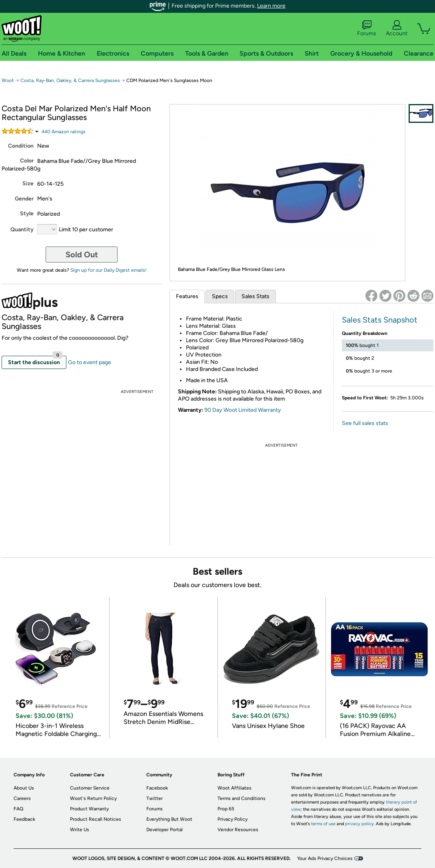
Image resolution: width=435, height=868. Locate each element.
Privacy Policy (232, 819)
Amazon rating (64, 132)
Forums (367, 28)
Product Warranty (89, 809)
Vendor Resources (238, 830)
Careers (22, 798)
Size (28, 183)
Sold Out (82, 255)
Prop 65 (226, 809)
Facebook (157, 788)
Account (397, 28)
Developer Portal (165, 830)
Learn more (271, 6)
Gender (24, 199)
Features (187, 296)
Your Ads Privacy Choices (325, 858)
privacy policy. (360, 824)
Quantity (22, 230)
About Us (24, 788)
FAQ (18, 809)
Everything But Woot (169, 819)
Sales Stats (255, 296)
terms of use (323, 824)
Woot (8, 80)
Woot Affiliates (234, 788)
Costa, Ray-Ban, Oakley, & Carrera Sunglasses (70, 80)
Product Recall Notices (96, 819)
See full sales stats (365, 423)
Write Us (80, 830)
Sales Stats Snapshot (380, 320)
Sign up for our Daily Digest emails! (109, 270)
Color (27, 161)
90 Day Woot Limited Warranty (243, 410)
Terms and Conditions (241, 798)
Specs (220, 296)
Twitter (155, 798)
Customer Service (90, 788)
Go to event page (90, 362)
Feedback (24, 819)
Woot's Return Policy (93, 798)
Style (27, 213)
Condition (21, 146)
